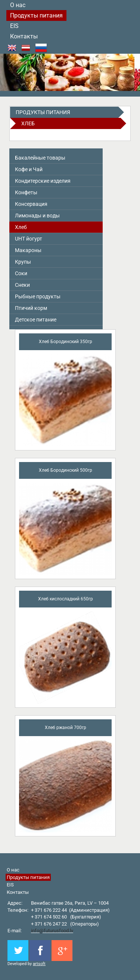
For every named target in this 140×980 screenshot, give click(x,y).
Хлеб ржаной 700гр (66, 728)
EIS (14, 26)
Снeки (22, 285)
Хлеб (28, 123)
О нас (13, 870)
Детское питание (36, 320)
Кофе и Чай (29, 169)
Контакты (24, 36)
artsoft (39, 964)
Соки (21, 273)
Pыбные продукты (38, 296)
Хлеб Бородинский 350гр (66, 342)
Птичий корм (31, 308)
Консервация (31, 204)
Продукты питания (36, 15)
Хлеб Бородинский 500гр (66, 470)
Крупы (23, 262)
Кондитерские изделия (43, 181)
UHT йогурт (29, 239)
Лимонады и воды (37, 216)
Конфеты (26, 192)
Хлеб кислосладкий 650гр (66, 599)
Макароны (28, 250)
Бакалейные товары (40, 158)
